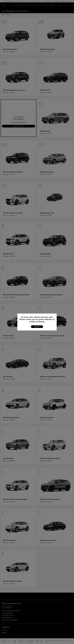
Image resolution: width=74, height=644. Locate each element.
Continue (37, 327)
